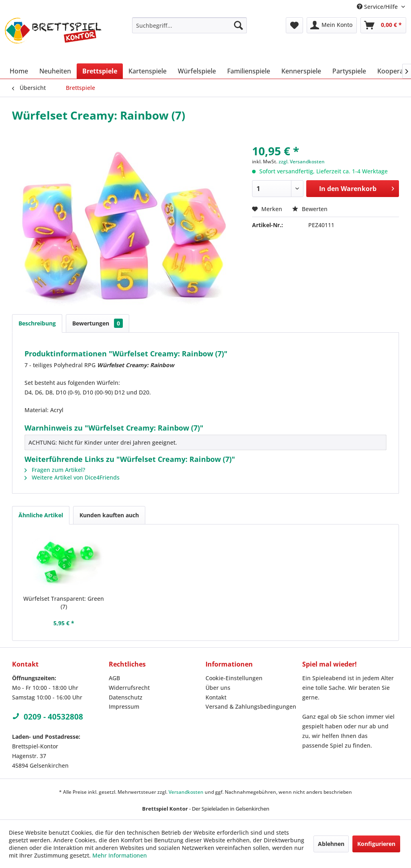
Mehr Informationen (120, 855)
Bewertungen (98, 323)
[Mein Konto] (332, 25)
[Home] (19, 71)
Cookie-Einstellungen (234, 678)
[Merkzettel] (294, 25)
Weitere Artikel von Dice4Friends (72, 477)
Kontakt (216, 697)
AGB (114, 678)
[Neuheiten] (55, 71)
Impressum (124, 706)
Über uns (218, 688)
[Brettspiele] (100, 71)
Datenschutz (126, 697)
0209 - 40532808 (48, 717)
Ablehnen (331, 844)
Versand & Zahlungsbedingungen (251, 706)
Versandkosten (186, 792)
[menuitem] (190, 25)
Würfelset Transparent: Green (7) (64, 603)
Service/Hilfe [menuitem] (378, 7)
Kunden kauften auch (109, 515)
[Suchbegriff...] (190, 25)
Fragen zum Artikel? (55, 470)
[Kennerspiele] (301, 71)
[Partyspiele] (349, 71)
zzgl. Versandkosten (302, 162)
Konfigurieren (376, 844)
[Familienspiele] (249, 71)
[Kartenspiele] (148, 71)
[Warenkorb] (383, 25)
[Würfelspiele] (197, 71)
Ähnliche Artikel (41, 515)
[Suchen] (238, 25)
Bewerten (310, 209)
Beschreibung (37, 323)
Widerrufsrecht (129, 688)
